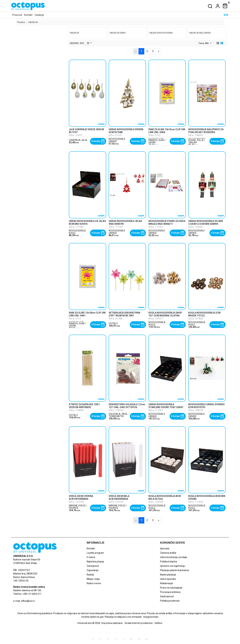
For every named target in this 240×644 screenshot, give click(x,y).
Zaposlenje (93, 570)
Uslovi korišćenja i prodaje (174, 557)
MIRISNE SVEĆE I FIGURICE (78, 507)
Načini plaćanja (168, 575)
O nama (91, 557)
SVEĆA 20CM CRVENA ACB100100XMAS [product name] (81, 497)
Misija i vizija (93, 579)
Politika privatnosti (170, 601)
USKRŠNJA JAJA (78, 140)
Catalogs (39, 15)
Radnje (90, 575)
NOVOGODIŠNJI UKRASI (117, 140)
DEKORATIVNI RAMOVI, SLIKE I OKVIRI (157, 140)
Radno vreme (94, 583)
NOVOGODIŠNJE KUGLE (77, 232)
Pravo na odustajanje (171, 588)
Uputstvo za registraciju (173, 566)
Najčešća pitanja (95, 562)
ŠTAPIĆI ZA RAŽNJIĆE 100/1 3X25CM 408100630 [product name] (84, 406)
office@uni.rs (28, 601)
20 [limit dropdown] (88, 43)
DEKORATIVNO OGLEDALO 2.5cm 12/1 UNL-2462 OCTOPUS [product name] (127, 406)
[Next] (159, 51)
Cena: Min (204, 43)
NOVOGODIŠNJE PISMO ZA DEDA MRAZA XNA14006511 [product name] (167, 222)
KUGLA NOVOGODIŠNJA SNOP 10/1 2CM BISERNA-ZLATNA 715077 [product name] (165, 316)
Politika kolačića (168, 562)
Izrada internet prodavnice (139, 623)
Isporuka (165, 548)
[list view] (218, 43)
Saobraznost (167, 596)
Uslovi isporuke (168, 579)
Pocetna (21, 22)
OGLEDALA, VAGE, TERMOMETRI (118, 415)
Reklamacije (167, 583)
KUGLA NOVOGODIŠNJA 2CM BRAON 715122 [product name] (204, 314)
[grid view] (222, 43)
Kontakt (28, 15)
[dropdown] (217, 6)
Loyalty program (95, 553)
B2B (226, 15)
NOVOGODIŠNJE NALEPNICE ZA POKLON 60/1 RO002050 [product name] (206, 131)
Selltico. (159, 623)
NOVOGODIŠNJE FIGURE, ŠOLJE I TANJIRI (197, 140)
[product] (88, 93)
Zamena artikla (168, 553)
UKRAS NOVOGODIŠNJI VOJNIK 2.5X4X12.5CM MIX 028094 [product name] (206, 222)
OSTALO (113, 323)
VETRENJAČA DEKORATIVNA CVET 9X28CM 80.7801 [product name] (124, 314)
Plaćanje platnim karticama (174, 570)
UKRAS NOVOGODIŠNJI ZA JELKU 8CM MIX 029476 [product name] (87, 222)
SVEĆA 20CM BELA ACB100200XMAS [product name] (119, 497)
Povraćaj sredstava (170, 592)
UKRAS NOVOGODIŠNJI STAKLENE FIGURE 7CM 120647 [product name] (166, 406)
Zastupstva (93, 566)
